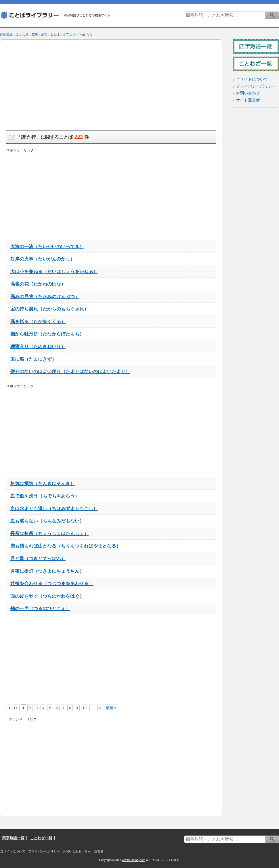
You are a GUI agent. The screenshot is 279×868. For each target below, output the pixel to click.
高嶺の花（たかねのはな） (38, 284)
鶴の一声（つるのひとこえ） (40, 608)
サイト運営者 (248, 100)
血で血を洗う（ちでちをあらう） (45, 496)
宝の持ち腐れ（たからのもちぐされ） (49, 309)
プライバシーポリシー (256, 86)
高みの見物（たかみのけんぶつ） (45, 296)
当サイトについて (252, 79)
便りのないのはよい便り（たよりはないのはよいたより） (70, 371)
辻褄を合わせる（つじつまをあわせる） (52, 583)
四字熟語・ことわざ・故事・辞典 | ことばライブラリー (39, 34)
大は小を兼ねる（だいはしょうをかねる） (54, 271)
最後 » (111, 708)
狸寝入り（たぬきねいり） (38, 346)
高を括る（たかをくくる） (38, 321)
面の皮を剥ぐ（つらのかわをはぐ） (47, 596)
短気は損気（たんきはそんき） (43, 483)
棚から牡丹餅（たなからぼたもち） (47, 334)
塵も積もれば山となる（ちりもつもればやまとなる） (66, 546)
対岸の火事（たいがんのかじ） (43, 259)
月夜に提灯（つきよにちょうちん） (47, 571)
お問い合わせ (248, 93)
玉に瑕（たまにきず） (33, 359)
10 (85, 708)
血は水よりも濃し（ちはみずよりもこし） (54, 508)
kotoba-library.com (134, 860)
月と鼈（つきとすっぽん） (38, 558)
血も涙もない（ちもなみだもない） (47, 521)
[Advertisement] (73, 86)
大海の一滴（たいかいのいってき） (47, 246)
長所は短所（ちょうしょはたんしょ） (49, 533)
